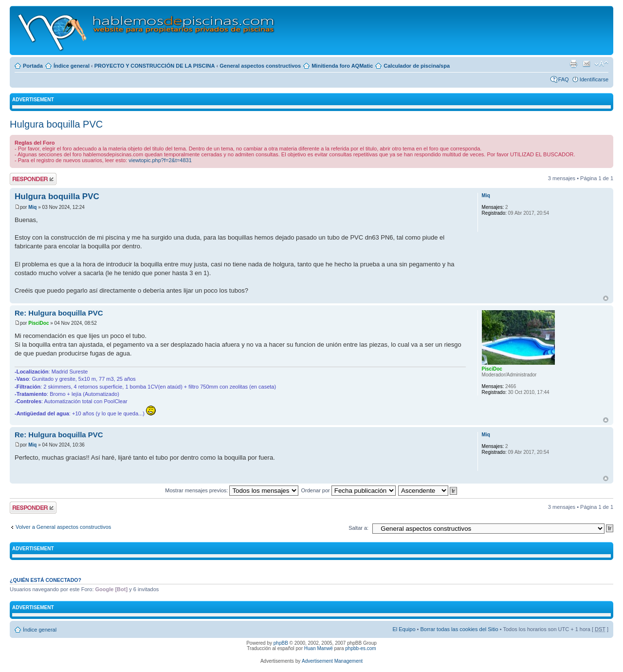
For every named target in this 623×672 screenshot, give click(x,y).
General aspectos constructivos (260, 66)
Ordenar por (348, 490)
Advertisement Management (332, 661)
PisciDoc (38, 323)
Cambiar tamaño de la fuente (601, 64)
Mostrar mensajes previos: (232, 490)
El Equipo (404, 629)
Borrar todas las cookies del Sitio (459, 629)
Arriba (606, 298)
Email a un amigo (586, 64)
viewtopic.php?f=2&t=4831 (160, 160)
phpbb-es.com (360, 648)
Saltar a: (358, 528)
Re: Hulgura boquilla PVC (59, 313)
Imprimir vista (573, 64)
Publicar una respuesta (33, 179)
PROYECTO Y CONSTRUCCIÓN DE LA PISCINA (155, 66)
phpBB (281, 643)
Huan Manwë (319, 648)
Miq (32, 207)
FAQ (564, 79)
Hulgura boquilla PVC (56, 124)
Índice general (72, 66)
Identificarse (594, 79)
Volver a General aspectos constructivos (63, 527)
